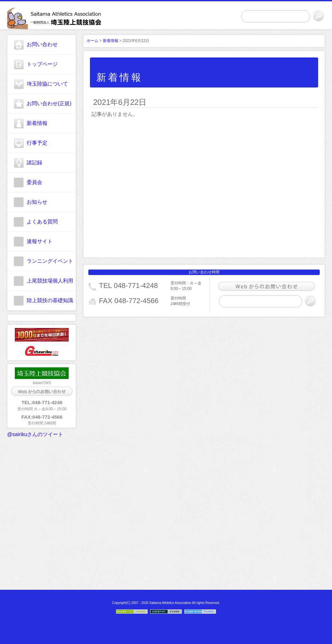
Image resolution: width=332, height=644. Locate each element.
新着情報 (37, 123)
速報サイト (40, 241)
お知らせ (37, 202)
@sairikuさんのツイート (35, 434)
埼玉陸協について (47, 84)
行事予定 (37, 143)
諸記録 (34, 163)
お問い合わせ (42, 44)
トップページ (42, 64)
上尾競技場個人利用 (50, 281)
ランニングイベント (50, 261)
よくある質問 (42, 222)
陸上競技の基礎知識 (50, 300)
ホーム (93, 41)
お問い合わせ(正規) (49, 103)
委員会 (34, 182)
